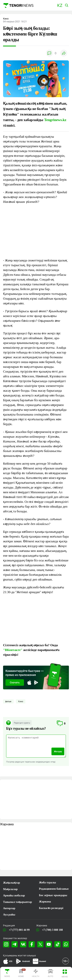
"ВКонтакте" (13, 650)
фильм (8, 701)
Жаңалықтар (12, 883)
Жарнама (45, 902)
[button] (60, 5)
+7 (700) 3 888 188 (52, 930)
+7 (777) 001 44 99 (19, 930)
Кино (21, 701)
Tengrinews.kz (55, 120)
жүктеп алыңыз (27, 955)
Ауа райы (9, 915)
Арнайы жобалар (14, 895)
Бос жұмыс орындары (53, 895)
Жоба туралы (47, 882)
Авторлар (9, 908)
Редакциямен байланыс (54, 889)
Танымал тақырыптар (17, 902)
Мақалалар (10, 889)
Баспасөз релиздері (51, 908)
